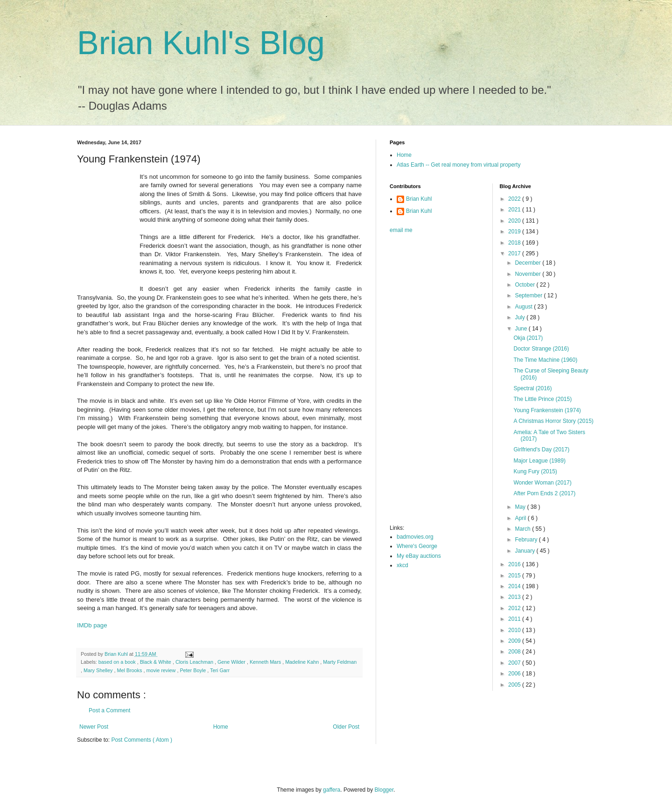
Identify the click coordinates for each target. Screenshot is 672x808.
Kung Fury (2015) (535, 471)
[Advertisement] (427, 382)
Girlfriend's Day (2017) (541, 450)
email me (401, 230)
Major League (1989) (539, 461)
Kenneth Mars (266, 662)
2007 (515, 663)
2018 (515, 243)
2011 (515, 619)
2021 (515, 210)
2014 (515, 586)
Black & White (156, 662)
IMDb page (92, 625)
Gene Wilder (232, 662)
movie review (161, 670)
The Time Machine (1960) (545, 360)
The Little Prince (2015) (542, 399)
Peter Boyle (193, 670)
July (521, 317)
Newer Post (94, 727)
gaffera (332, 790)
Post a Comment (109, 710)
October (525, 285)
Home (221, 727)
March (523, 529)
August (524, 307)
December (528, 263)
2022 (515, 199)
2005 (515, 685)
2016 (515, 564)
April (521, 518)
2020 (515, 221)
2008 (515, 652)
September (529, 295)
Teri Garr (220, 670)
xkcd (402, 565)
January (525, 551)
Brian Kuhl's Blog (201, 43)
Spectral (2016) (532, 388)
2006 (515, 674)
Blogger (384, 790)
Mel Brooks (130, 670)
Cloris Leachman (195, 662)
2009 (515, 641)
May (521, 507)
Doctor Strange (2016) (541, 349)
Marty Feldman (340, 662)
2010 (515, 630)
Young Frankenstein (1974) (547, 410)
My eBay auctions (419, 556)
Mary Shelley (99, 670)
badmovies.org (415, 537)
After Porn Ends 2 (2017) (544, 493)
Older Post (346, 727)
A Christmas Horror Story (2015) (553, 421)
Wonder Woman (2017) (542, 483)
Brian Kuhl (419, 199)
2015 (515, 576)
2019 (515, 232)
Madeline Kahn (303, 662)
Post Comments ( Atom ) (142, 740)
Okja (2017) (528, 338)
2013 (515, 597)
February (527, 540)
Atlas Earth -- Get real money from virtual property (458, 165)
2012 (515, 608)
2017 (515, 253)
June (521, 329)
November (528, 274)
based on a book (118, 662)
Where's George (417, 546)
